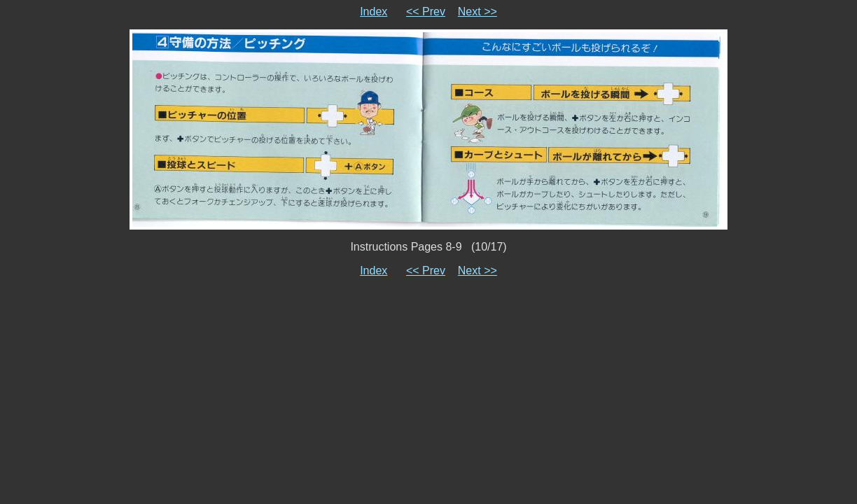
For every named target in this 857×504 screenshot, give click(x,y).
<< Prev (426, 12)
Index (374, 12)
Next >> (478, 12)
